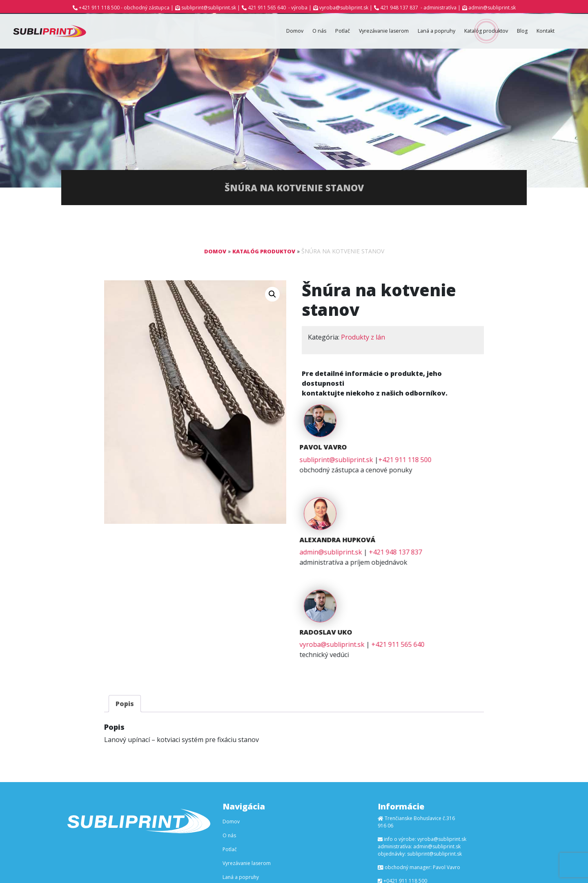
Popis (125, 606)
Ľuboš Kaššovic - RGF (367, 866)
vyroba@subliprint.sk (387, 547)
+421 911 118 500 (460, 428)
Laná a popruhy (425, 32)
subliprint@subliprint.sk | (211, 8)
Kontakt (544, 32)
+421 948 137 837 (450, 487)
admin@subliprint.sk (492, 8)
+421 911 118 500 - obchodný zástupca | (126, 8)
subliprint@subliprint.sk (391, 428)
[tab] (125, 606)
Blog (519, 32)
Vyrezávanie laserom (368, 32)
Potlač (323, 32)
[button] (272, 295)
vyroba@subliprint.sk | (346, 8)
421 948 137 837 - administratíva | (420, 8)
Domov (271, 32)
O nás (298, 32)
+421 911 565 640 (453, 547)
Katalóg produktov (479, 32)
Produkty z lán (363, 338)
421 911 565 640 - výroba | (280, 8)
